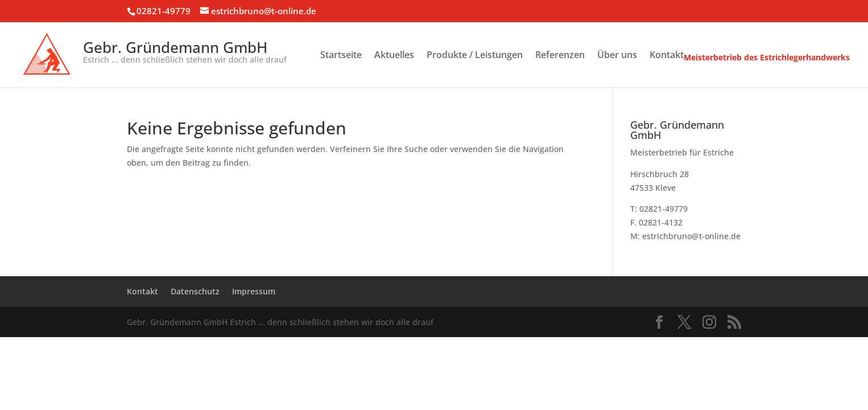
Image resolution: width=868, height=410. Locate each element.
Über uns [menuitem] (617, 56)
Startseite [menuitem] (341, 56)
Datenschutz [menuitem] (195, 291)
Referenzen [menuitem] (560, 56)
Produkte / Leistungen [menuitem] (475, 56)
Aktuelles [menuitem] (394, 56)
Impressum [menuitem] (254, 291)
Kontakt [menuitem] (667, 56)
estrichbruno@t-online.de (691, 236)
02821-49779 (164, 11)
